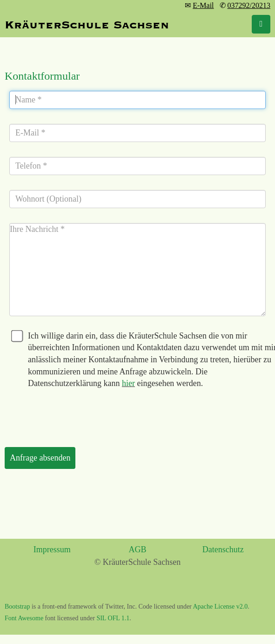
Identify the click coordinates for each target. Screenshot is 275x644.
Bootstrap (17, 607)
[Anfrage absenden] (40, 458)
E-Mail (203, 5)
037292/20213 (249, 5)
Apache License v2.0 (221, 607)
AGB (137, 549)
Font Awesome (24, 618)
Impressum (52, 549)
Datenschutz (223, 549)
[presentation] (75, 414)
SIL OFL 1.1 (113, 618)
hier (128, 383)
